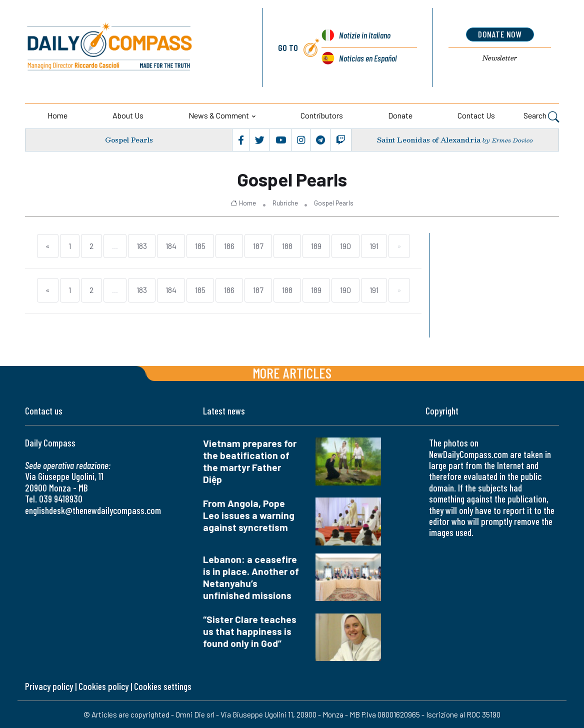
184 (171, 246)
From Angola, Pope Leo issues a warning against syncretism (249, 515)
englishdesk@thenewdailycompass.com (93, 510)
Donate (400, 115)
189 (316, 246)
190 (345, 246)
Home (57, 115)
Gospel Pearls (129, 140)
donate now (500, 34)
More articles (292, 373)
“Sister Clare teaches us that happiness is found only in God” (250, 631)
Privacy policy (49, 686)
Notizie (365, 35)
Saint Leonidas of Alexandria (428, 140)
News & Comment (219, 115)
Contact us (476, 115)
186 (229, 246)
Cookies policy (103, 686)
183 (142, 246)
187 (258, 246)
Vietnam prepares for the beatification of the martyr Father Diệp (250, 461)
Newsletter (500, 58)
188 (287, 246)
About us (128, 115)
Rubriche (285, 203)
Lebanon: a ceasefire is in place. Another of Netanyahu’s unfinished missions (251, 577)
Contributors (322, 115)
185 (200, 246)
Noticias (368, 58)
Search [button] (541, 116)
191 (374, 246)
